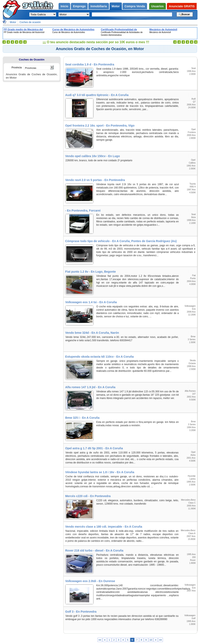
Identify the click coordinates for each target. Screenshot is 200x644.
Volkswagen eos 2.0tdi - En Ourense (90, 581)
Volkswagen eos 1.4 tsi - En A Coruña (91, 302)
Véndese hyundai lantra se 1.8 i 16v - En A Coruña (100, 472)
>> (161, 640)
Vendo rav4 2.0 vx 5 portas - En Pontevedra (95, 180)
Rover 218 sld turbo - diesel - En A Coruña (94, 550)
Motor (13, 22)
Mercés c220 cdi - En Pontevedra (88, 496)
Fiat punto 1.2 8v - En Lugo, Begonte (91, 272)
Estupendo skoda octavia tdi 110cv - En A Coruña (99, 357)
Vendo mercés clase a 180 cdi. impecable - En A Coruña (104, 527)
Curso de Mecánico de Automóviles (73, 30)
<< (100, 640)
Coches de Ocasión (32, 60)
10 (151, 640)
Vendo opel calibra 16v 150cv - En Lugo (92, 156)
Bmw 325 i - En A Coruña (82, 418)
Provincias (31, 68)
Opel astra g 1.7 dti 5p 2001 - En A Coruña (94, 448)
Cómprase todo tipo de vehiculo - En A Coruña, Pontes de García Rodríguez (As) (121, 241)
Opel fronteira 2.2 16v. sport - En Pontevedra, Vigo (100, 126)
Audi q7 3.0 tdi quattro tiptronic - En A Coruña (97, 95)
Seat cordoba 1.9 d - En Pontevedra (90, 64)
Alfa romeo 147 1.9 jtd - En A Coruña (90, 387)
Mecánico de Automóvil (163, 30)
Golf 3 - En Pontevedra (81, 612)
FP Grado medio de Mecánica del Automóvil (23, 30)
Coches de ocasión (30, 22)
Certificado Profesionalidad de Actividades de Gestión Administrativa (124, 30)
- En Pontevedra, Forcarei (83, 211)
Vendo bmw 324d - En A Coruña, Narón (92, 333)
